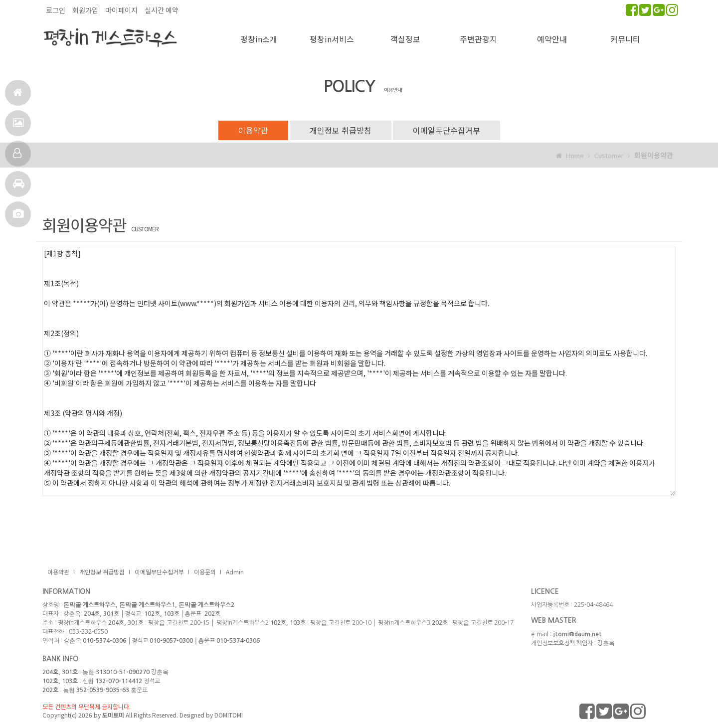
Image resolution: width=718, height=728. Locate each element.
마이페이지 (121, 10)
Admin (235, 572)
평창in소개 (259, 39)
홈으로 (18, 96)
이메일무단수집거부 (447, 130)
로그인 (56, 10)
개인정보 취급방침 (341, 130)
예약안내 (552, 39)
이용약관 (253, 130)
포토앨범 (18, 218)
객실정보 (17, 157)
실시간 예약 (162, 10)
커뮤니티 (625, 39)
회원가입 (85, 10)
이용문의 (205, 572)
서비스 (18, 127)
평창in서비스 (332, 39)
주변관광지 (478, 39)
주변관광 (19, 188)
